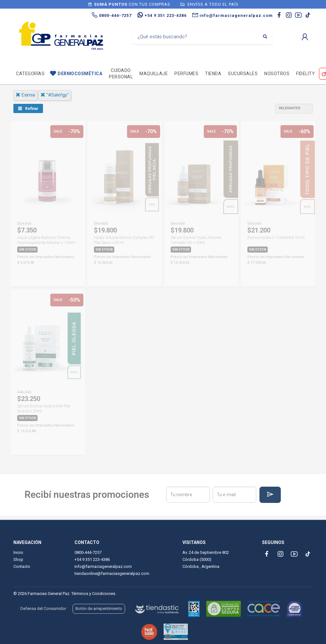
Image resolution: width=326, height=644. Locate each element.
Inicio (18, 552)
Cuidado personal (121, 74)
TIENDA (213, 74)
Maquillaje (154, 74)
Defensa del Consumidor (43, 608)
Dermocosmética (80, 74)
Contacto (22, 566)
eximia (25, 95)
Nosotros (277, 74)
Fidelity (305, 74)
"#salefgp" (55, 95)
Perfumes (186, 74)
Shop (18, 559)
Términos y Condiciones (93, 594)
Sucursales (243, 74)
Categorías (30, 74)
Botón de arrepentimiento (99, 608)
